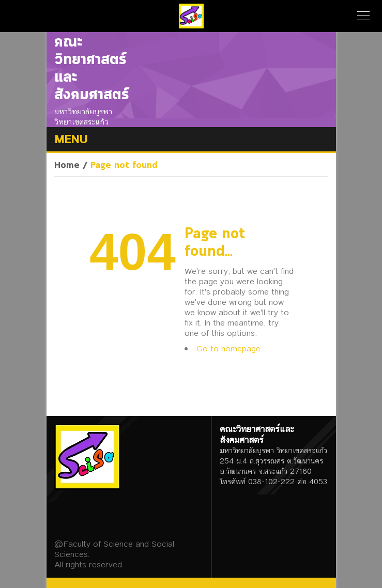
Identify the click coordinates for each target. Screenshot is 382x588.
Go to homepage (228, 349)
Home (67, 166)
